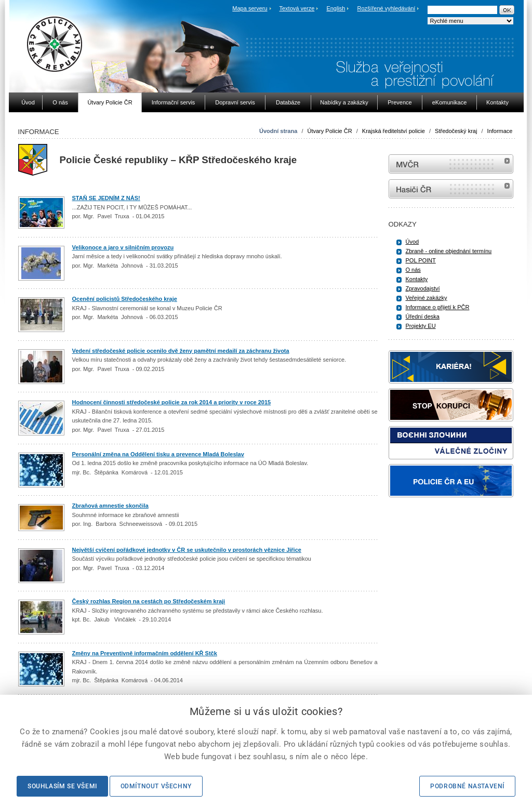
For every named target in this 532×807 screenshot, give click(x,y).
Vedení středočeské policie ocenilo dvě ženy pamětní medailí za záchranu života (181, 351)
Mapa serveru (250, 8)
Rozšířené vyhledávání (387, 8)
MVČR (451, 164)
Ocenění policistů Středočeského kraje (125, 299)
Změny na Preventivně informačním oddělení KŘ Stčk (145, 653)
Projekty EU (421, 326)
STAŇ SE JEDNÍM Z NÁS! (106, 198)
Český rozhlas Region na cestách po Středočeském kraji (149, 601)
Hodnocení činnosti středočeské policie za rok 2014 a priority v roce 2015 (172, 402)
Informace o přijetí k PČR (438, 307)
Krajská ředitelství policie (394, 131)
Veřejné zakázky (427, 298)
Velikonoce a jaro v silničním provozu (123, 247)
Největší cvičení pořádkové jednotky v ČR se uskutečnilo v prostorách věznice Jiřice (187, 550)
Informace (500, 131)
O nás (413, 270)
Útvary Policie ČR (330, 131)
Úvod (413, 242)
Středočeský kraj (456, 131)
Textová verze (297, 8)
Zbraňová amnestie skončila (110, 506)
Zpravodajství (423, 288)
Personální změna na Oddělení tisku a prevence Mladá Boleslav (158, 454)
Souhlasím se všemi (62, 786)
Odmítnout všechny (156, 786)
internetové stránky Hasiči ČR (451, 189)
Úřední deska (423, 316)
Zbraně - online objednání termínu (449, 251)
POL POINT (421, 260)
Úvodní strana (278, 131)
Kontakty (417, 279)
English (336, 8)
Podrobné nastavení (467, 786)
